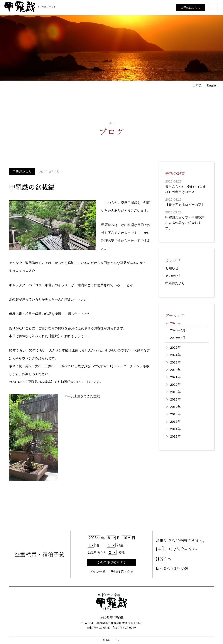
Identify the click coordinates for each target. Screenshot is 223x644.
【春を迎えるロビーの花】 (185, 204)
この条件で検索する (111, 562)
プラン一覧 (97, 572)
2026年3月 (178, 336)
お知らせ (172, 267)
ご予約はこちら (189, 8)
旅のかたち (173, 275)
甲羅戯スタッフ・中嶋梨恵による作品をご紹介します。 (185, 222)
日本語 (196, 85)
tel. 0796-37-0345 (178, 554)
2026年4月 (178, 329)
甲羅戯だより (175, 282)
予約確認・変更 (122, 572)
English (213, 85)
